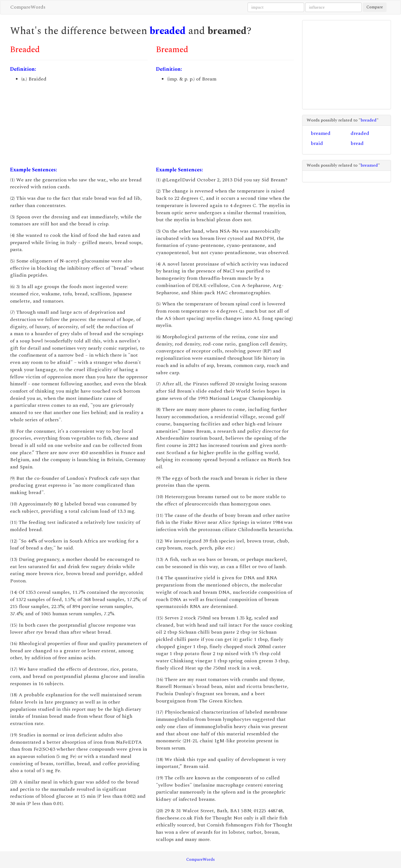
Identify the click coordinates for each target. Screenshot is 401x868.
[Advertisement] (79, 125)
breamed (321, 133)
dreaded (360, 133)
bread (357, 143)
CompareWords (28, 7)
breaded (168, 31)
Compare (375, 7)
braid (317, 143)
